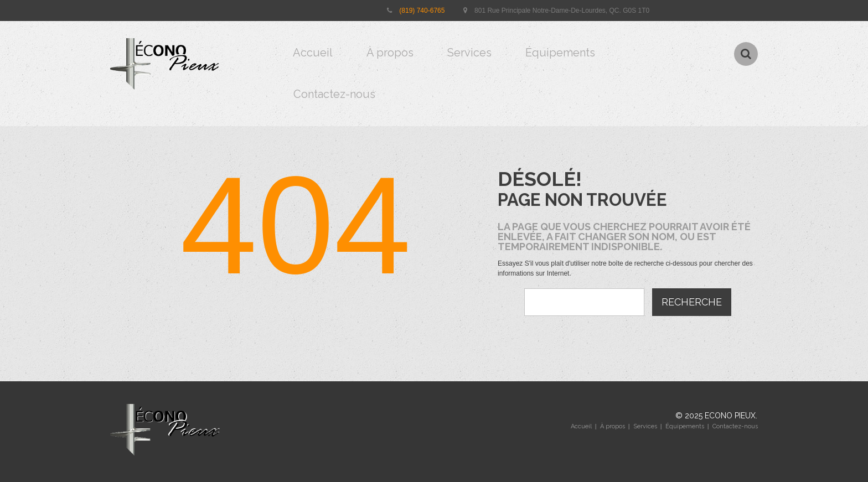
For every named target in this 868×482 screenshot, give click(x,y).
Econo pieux (730, 416)
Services (469, 53)
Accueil (313, 53)
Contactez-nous (334, 94)
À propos (390, 53)
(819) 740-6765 (422, 11)
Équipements (560, 53)
